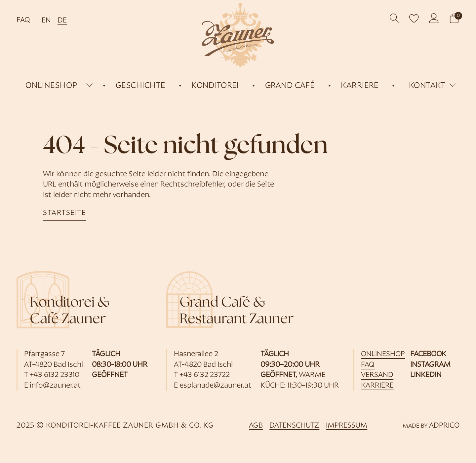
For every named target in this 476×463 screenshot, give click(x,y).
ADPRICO (444, 426)
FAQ (23, 20)
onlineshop (51, 86)
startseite (64, 213)
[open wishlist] (414, 18)
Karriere (377, 386)
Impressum (347, 426)
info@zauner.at (55, 386)
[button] (454, 18)
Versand (377, 375)
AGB (256, 426)
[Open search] (395, 18)
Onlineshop (383, 354)
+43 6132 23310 (55, 375)
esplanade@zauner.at (215, 386)
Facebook (428, 354)
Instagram (430, 365)
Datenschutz (294, 426)
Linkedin (426, 375)
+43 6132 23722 (205, 375)
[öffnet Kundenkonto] (434, 18)
